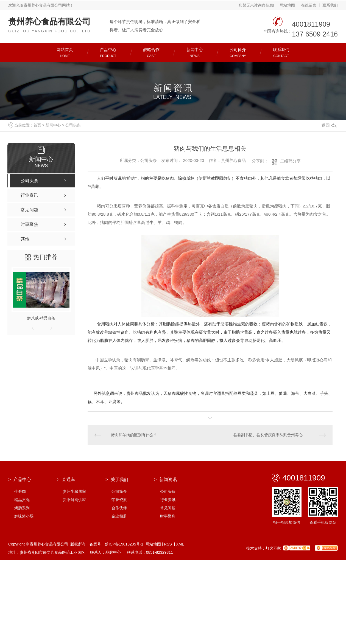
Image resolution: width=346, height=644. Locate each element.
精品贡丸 (22, 500)
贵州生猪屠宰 (74, 491)
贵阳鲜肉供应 (74, 500)
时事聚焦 (168, 516)
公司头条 (73, 125)
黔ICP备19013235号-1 (124, 544)
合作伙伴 (119, 508)
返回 (329, 125)
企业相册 (119, 516)
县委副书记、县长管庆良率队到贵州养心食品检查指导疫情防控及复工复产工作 (280, 435)
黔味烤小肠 (24, 516)
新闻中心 (53, 125)
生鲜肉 (20, 491)
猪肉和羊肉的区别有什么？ (134, 435)
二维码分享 (290, 161)
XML (180, 544)
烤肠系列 (22, 508)
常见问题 (168, 508)
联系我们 (330, 5)
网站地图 (287, 5)
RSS (168, 544)
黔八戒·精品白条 (41, 318)
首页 (37, 125)
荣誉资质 (119, 500)
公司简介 (119, 491)
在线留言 (309, 5)
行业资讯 (168, 500)
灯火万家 (273, 548)
